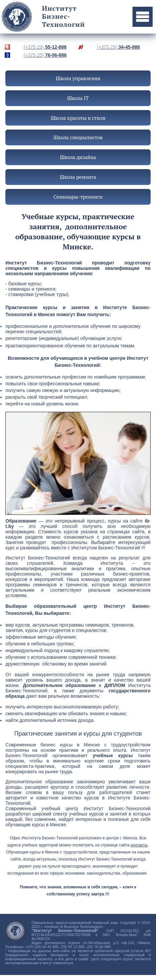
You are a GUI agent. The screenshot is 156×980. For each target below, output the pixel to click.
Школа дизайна (78, 157)
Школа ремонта (78, 177)
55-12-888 (45, 47)
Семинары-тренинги (78, 197)
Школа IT (78, 98)
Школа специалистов (78, 137)
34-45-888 (118, 47)
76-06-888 (45, 55)
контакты (139, 845)
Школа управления (78, 78)
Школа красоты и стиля (78, 118)
